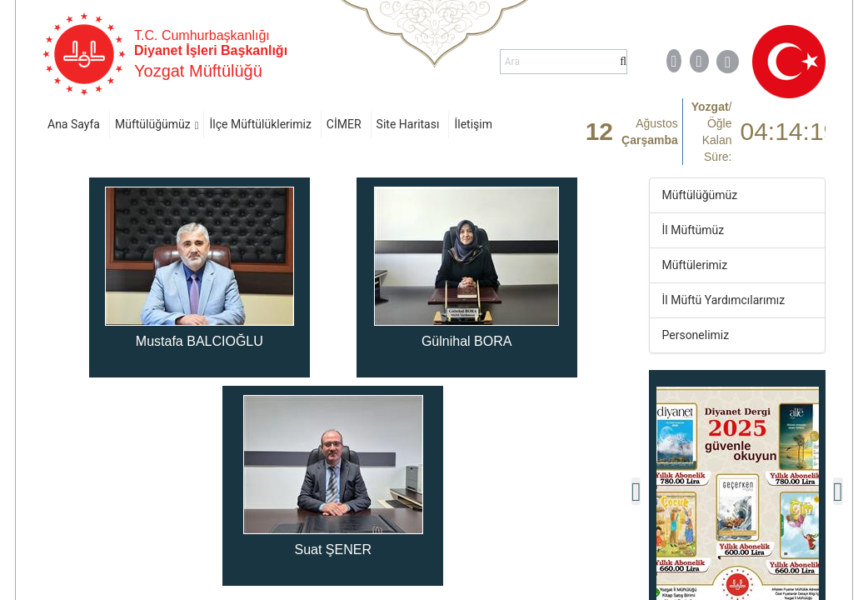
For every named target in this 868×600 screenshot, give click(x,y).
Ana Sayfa (74, 124)
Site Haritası (408, 124)
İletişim (473, 124)
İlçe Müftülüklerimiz (260, 124)
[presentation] (636, 491)
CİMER (344, 124)
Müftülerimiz (695, 265)
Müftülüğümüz (153, 124)
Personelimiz (696, 335)
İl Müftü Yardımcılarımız (724, 300)
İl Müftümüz (693, 230)
